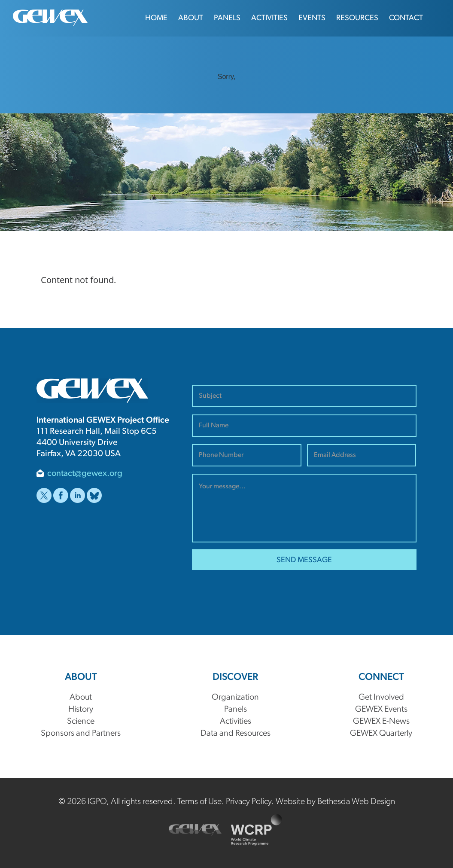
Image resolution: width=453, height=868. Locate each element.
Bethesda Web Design (356, 802)
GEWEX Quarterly (381, 734)
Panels (227, 18)
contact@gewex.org (85, 474)
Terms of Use (199, 802)
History (81, 710)
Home (156, 18)
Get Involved (381, 697)
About (191, 18)
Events (312, 18)
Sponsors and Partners (81, 734)
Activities (269, 18)
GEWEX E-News (381, 722)
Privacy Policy (249, 802)
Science (81, 722)
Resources (357, 18)
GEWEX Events (381, 710)
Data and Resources (236, 734)
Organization (235, 697)
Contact (406, 18)
